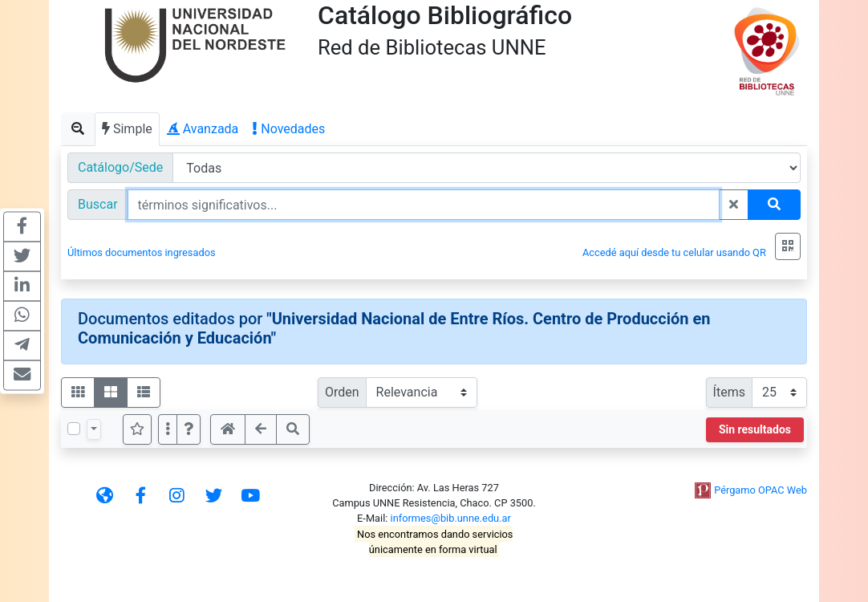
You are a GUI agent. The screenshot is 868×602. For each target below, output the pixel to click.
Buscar (98, 204)
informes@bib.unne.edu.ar (451, 518)
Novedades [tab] (289, 129)
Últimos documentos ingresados (142, 252)
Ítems (729, 392)
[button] (189, 429)
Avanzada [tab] (203, 129)
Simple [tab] (127, 129)
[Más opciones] (168, 429)
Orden (342, 392)
